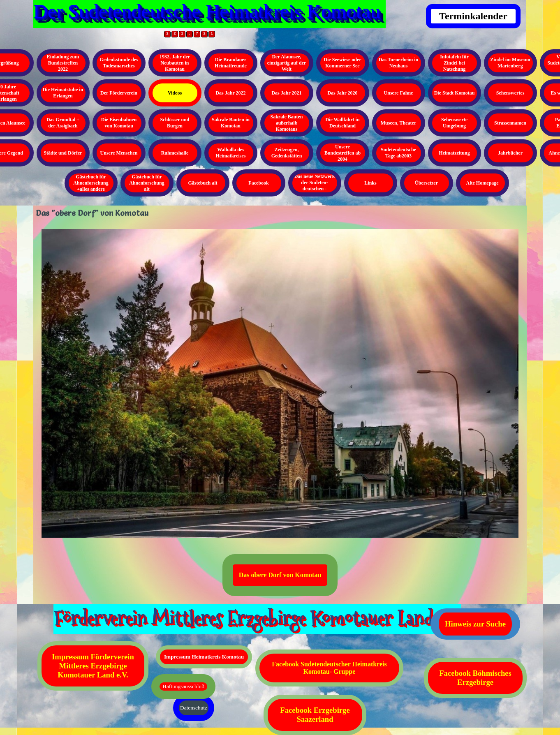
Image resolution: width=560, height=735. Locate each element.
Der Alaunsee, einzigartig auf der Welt (287, 63)
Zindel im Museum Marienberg (510, 63)
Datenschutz (194, 708)
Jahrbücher (510, 153)
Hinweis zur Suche (475, 624)
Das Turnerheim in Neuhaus (399, 63)
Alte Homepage (482, 183)
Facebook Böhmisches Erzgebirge (475, 678)
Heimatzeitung (454, 153)
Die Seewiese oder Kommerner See (342, 63)
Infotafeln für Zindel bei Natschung (454, 63)
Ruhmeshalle (175, 153)
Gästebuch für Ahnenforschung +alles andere (91, 183)
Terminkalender (473, 16)
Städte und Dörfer (63, 153)
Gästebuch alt (202, 183)
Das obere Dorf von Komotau (280, 575)
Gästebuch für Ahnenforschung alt (147, 183)
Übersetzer (426, 183)
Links (370, 183)
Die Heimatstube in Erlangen (63, 93)
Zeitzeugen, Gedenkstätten (287, 153)
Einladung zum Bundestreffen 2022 (63, 63)
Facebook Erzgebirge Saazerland (315, 715)
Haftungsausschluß (183, 686)
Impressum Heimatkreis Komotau (204, 657)
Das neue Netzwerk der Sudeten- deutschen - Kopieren (315, 186)
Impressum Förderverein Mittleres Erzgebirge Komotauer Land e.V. (93, 666)
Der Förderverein (119, 93)
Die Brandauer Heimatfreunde (231, 63)
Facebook (258, 183)
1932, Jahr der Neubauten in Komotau (175, 63)
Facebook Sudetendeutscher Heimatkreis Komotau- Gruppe (329, 668)
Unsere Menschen (119, 153)
